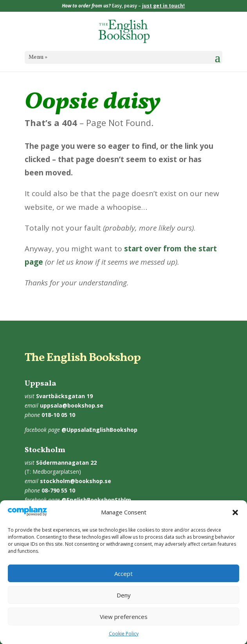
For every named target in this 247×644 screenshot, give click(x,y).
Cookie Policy (124, 639)
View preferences (124, 621)
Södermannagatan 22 (66, 463)
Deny (124, 600)
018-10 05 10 (58, 415)
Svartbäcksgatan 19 (64, 396)
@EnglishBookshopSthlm (96, 500)
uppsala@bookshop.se (72, 405)
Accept (123, 578)
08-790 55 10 (58, 490)
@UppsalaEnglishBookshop (99, 430)
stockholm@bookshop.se (76, 481)
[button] (235, 518)
